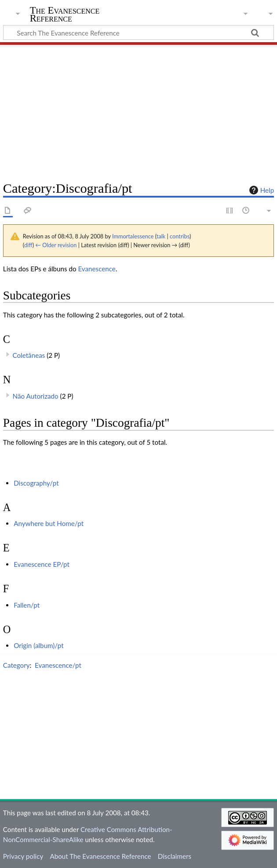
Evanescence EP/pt (42, 564)
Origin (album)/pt (39, 645)
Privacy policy (23, 856)
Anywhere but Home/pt (49, 523)
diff (28, 245)
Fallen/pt (27, 605)
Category (16, 665)
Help (261, 190)
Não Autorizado (36, 396)
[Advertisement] (138, 110)
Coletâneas (29, 355)
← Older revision (56, 245)
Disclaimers (175, 856)
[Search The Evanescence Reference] (138, 32)
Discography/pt (36, 483)
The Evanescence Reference (65, 14)
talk (161, 236)
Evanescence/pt (58, 665)
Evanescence (97, 269)
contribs (180, 236)
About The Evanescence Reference (100, 856)
